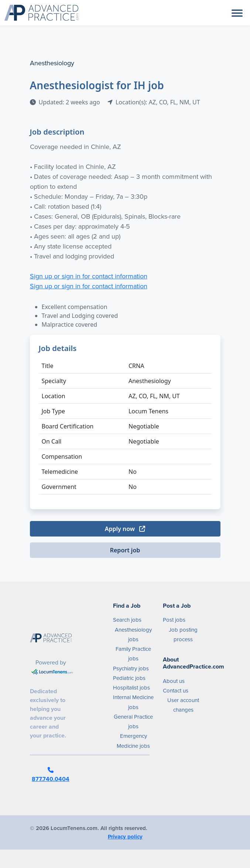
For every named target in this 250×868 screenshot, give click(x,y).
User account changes (183, 705)
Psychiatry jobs (131, 669)
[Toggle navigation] (237, 13)
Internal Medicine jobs (133, 702)
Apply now (125, 529)
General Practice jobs (133, 722)
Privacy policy (125, 837)
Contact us (176, 691)
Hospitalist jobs (131, 688)
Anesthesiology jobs (133, 635)
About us (174, 681)
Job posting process (183, 635)
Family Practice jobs (133, 654)
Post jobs (174, 620)
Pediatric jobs (129, 678)
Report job (125, 550)
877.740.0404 (51, 775)
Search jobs (127, 620)
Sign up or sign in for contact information (89, 276)
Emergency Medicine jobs (133, 741)
